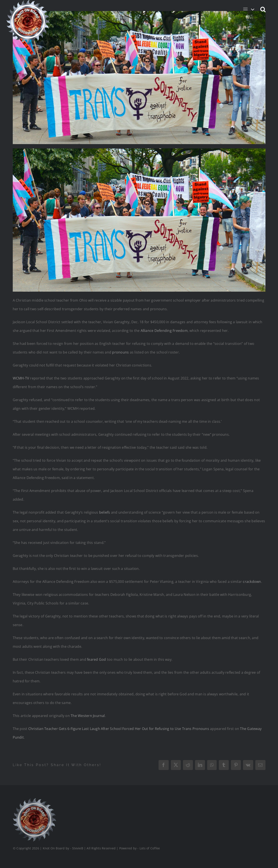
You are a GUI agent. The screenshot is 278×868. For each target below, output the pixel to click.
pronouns (120, 352)
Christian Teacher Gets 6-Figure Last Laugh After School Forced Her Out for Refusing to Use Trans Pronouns (119, 729)
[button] (263, 9)
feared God (96, 659)
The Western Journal (88, 716)
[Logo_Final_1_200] (34, 800)
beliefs (105, 512)
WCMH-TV (21, 378)
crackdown (252, 582)
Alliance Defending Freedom (164, 331)
